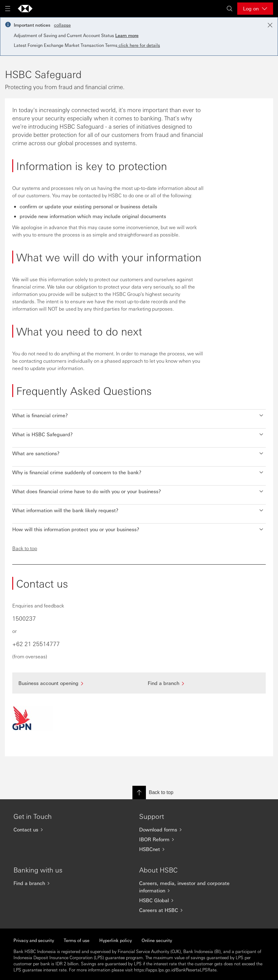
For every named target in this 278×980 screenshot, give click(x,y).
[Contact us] (64, 830)
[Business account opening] (74, 683)
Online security (157, 940)
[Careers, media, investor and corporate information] (190, 887)
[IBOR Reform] (190, 839)
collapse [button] (62, 25)
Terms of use (77, 940)
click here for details (139, 45)
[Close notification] (270, 25)
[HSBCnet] (190, 849)
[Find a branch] (204, 683)
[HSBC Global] (190, 900)
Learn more (127, 35)
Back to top (25, 548)
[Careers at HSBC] (190, 910)
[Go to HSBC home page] (25, 9)
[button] (139, 414)
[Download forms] (190, 830)
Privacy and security (34, 940)
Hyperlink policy (116, 940)
